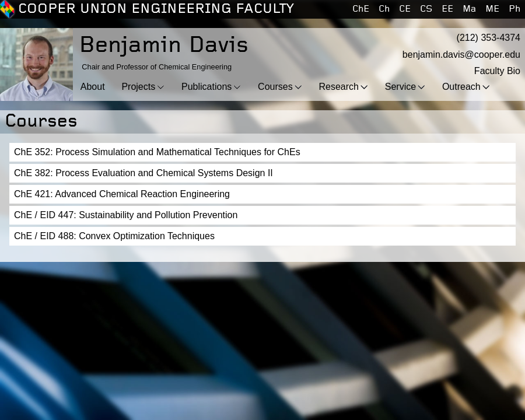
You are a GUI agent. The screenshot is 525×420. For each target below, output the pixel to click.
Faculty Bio (497, 71)
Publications (206, 87)
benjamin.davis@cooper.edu (461, 55)
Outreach (461, 87)
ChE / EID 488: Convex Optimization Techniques (114, 236)
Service (400, 87)
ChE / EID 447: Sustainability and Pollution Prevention (126, 215)
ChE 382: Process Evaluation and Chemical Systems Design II (143, 173)
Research (338, 87)
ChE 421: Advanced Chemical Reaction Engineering (122, 194)
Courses (275, 87)
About (93, 87)
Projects (138, 87)
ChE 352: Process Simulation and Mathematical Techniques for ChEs (157, 152)
